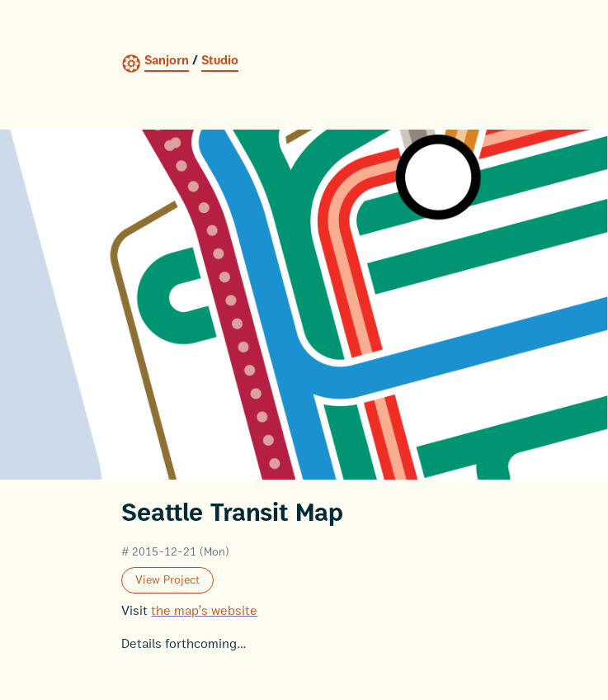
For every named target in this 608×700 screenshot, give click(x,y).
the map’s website (204, 611)
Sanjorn (167, 60)
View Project (167, 580)
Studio (220, 60)
